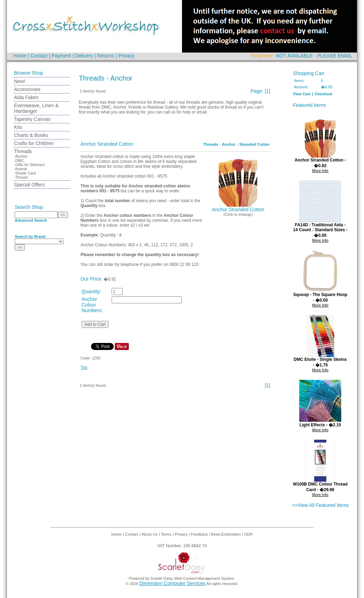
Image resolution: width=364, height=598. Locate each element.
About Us (150, 534)
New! (20, 81)
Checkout (323, 94)
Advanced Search (31, 220)
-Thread (21, 177)
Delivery (84, 56)
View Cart (302, 94)
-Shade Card (25, 173)
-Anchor (21, 156)
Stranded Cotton (254, 144)
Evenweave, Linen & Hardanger (36, 108)
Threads (23, 151)
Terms (166, 534)
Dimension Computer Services (172, 583)
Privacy (126, 56)
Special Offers (29, 185)
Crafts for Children (34, 143)
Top (84, 367)
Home (20, 56)
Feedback (199, 534)
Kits (18, 127)
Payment (61, 56)
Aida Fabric (26, 97)
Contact (39, 56)
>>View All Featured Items (320, 505)
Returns (106, 56)
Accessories (27, 89)
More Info (320, 171)
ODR (248, 534)
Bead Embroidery (227, 534)
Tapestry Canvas (32, 119)
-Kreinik (20, 169)
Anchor (229, 144)
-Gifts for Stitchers (29, 165)
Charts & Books (31, 135)
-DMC (19, 160)
